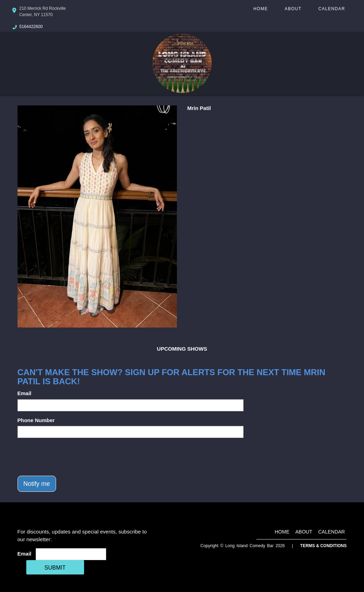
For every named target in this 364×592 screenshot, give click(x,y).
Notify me (37, 484)
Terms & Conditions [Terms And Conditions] (324, 546)
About (293, 9)
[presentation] (71, 457)
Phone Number (36, 420)
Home (260, 9)
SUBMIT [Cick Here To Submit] (55, 568)
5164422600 (31, 27)
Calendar (332, 9)
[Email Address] (71, 554)
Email (25, 393)
